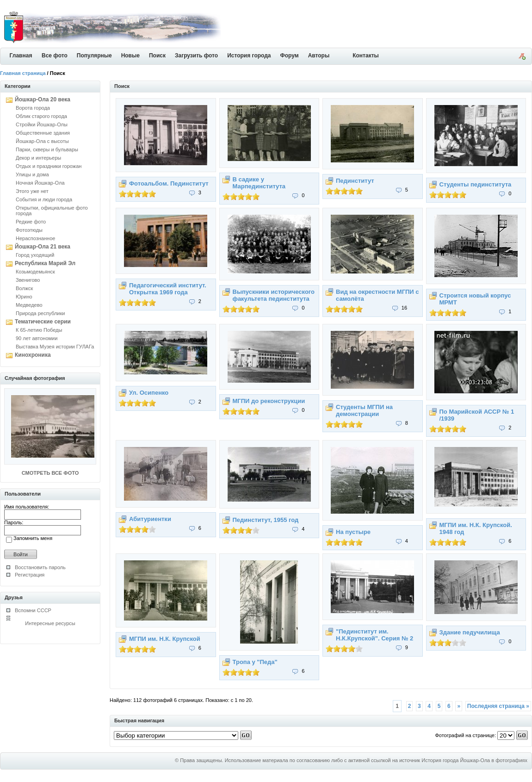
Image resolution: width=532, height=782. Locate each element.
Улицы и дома (32, 174)
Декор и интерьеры (38, 158)
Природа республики (40, 313)
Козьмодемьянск (35, 272)
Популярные (94, 56)
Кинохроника (33, 355)
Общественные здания (43, 133)
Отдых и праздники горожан (49, 166)
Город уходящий (35, 255)
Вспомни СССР (33, 610)
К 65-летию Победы (39, 330)
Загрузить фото (196, 56)
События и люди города (44, 199)
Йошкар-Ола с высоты (42, 141)
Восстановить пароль (40, 567)
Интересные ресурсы (50, 623)
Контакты (366, 56)
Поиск (157, 56)
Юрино (24, 297)
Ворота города (33, 108)
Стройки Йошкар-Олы (42, 124)
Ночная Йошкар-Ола (40, 183)
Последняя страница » (498, 706)
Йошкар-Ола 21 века (43, 247)
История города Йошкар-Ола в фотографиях (474, 760)
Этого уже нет (32, 191)
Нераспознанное (35, 238)
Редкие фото (31, 222)
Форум (290, 56)
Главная (21, 56)
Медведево (29, 305)
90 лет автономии (37, 338)
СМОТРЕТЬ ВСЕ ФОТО (50, 473)
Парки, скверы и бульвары (47, 149)
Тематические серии (43, 322)
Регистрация (30, 575)
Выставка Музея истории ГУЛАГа (55, 347)
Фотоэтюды (29, 230)
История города (249, 56)
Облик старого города (41, 116)
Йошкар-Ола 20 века (43, 99)
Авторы (319, 56)
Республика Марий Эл (45, 263)
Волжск (24, 288)
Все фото (55, 56)
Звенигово (28, 280)
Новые (130, 56)
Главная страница (23, 73)
